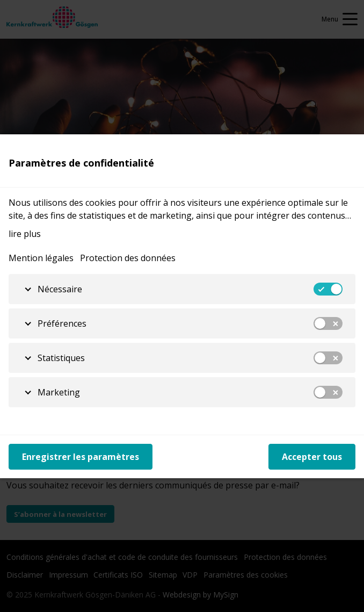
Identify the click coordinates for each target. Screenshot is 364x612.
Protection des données (128, 258)
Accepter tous (312, 457)
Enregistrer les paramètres (81, 457)
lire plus (25, 234)
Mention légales (41, 258)
